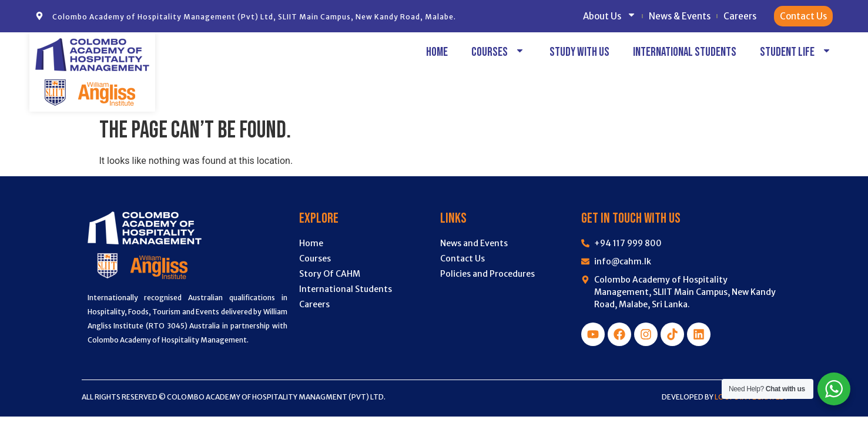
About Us (609, 16)
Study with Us (579, 52)
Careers (740, 16)
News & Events (680, 16)
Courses (499, 52)
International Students (685, 52)
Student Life (796, 52)
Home (437, 52)
